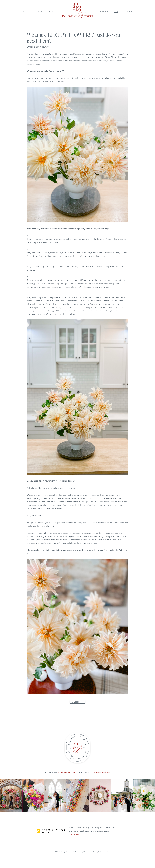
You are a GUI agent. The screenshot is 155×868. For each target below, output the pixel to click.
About (52, 11)
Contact (129, 11)
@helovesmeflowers (67, 772)
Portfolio (38, 11)
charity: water (75, 834)
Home (25, 11)
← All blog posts (78, 702)
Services (104, 11)
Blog (116, 11)
